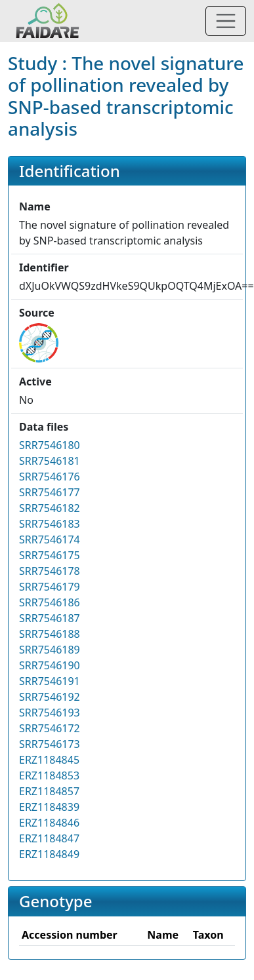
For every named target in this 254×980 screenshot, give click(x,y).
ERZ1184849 (49, 854)
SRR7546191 (50, 681)
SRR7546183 (50, 524)
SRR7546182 (50, 508)
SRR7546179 (50, 587)
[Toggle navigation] (226, 21)
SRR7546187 (50, 618)
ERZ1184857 (49, 791)
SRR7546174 (50, 539)
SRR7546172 (50, 728)
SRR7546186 (50, 602)
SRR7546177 (50, 492)
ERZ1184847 (49, 838)
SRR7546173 (50, 744)
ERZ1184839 (49, 807)
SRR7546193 (50, 713)
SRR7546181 (50, 461)
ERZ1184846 (49, 823)
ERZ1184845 (49, 760)
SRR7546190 (50, 665)
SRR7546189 (50, 650)
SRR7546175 (50, 555)
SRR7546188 (50, 634)
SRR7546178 (50, 571)
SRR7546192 (50, 697)
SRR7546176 (50, 477)
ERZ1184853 (49, 775)
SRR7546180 (50, 445)
